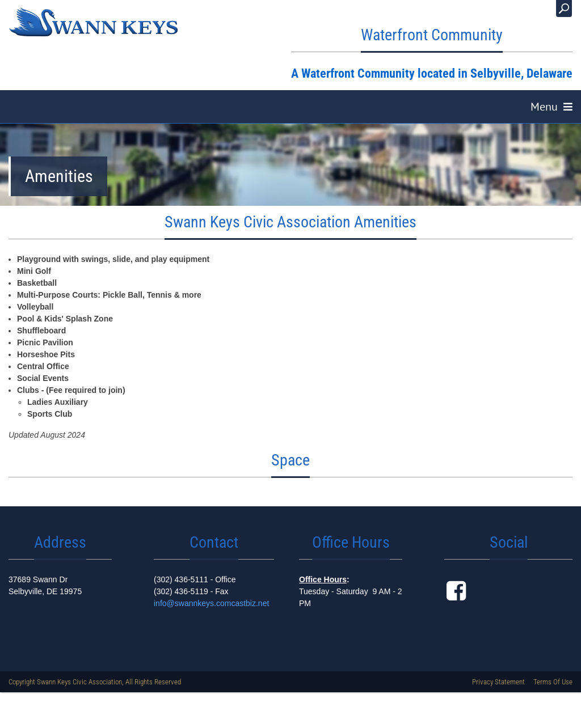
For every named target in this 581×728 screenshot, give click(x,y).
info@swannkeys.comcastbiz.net (211, 610)
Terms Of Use (553, 688)
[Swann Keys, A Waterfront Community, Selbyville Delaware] (94, 22)
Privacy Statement (498, 688)
